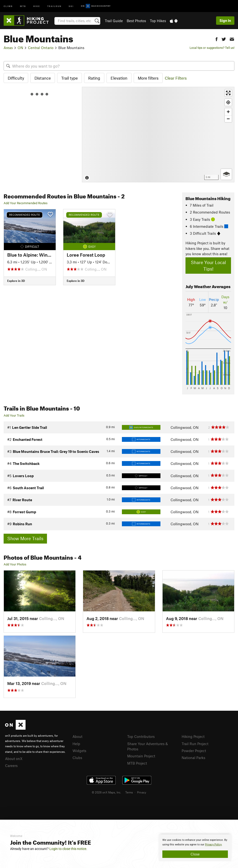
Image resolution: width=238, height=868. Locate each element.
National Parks (193, 758)
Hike (37, 6)
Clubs (77, 758)
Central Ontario (41, 48)
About (77, 736)
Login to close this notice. (68, 849)
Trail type (69, 78)
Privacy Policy (213, 845)
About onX (14, 759)
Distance (43, 78)
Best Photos (136, 21)
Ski (71, 6)
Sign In (225, 20)
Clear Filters (176, 78)
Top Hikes (158, 21)
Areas (8, 48)
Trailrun (54, 6)
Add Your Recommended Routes (26, 203)
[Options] (226, 174)
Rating (94, 78)
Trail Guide (114, 21)
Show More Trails (25, 538)
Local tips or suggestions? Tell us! (212, 48)
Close (195, 854)
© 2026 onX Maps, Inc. (106, 792)
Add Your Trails (14, 415)
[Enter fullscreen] (228, 93)
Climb (8, 6)
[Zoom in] (228, 112)
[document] (195, 848)
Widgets (79, 751)
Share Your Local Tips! (208, 266)
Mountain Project (141, 756)
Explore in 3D (16, 281)
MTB (23, 6)
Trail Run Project (195, 744)
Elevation (119, 78)
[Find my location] (228, 102)
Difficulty (16, 78)
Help (76, 744)
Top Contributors (141, 736)
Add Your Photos (15, 564)
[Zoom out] (228, 119)
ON (20, 48)
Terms (129, 792)
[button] (217, 39)
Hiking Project (193, 736)
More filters (148, 78)
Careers (11, 766)
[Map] (158, 135)
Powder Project (194, 751)
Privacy (142, 792)
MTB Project (137, 763)
